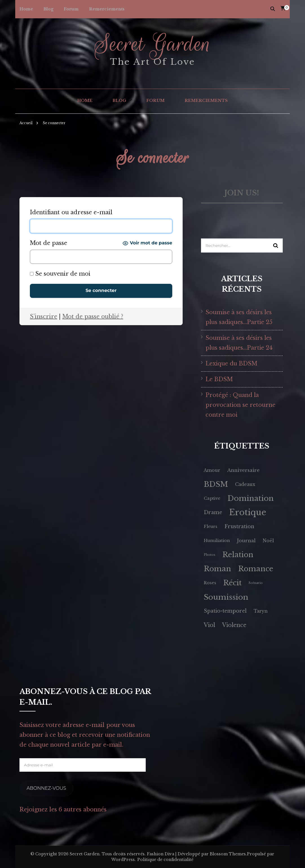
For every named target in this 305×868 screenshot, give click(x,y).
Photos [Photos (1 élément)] (210, 555)
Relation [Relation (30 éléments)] (238, 555)
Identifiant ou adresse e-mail (71, 212)
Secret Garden (152, 44)
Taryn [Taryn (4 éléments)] (261, 611)
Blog (48, 9)
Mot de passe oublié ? (93, 316)
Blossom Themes (228, 854)
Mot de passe (48, 243)
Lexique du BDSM (232, 363)
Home (26, 9)
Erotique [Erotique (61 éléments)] (248, 512)
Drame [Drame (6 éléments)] (213, 512)
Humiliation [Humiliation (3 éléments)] (217, 541)
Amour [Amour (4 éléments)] (212, 470)
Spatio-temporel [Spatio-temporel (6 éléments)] (225, 611)
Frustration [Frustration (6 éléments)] (239, 526)
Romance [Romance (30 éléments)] (256, 569)
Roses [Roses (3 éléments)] (210, 583)
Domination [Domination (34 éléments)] (251, 498)
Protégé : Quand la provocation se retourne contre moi (241, 405)
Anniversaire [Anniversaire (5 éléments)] (243, 470)
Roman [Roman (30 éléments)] (217, 569)
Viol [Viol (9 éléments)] (209, 625)
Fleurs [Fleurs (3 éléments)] (211, 526)
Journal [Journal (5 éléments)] (246, 541)
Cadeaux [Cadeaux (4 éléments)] (245, 484)
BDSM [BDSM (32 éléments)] (216, 484)
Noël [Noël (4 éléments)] (268, 541)
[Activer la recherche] (273, 9)
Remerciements (107, 9)
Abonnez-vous (45, 788)
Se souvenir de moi (60, 274)
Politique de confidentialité (165, 859)
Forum (71, 9)
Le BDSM (219, 379)
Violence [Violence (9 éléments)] (234, 625)
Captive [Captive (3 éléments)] (212, 498)
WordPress (123, 859)
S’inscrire (44, 316)
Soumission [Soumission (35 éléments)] (226, 597)
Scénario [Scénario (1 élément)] (256, 583)
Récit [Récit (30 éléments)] (232, 583)
